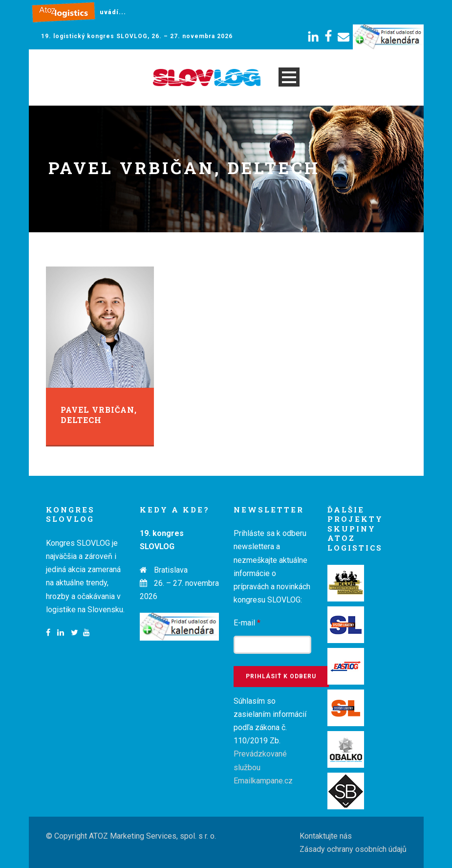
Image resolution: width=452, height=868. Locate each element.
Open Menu (289, 77)
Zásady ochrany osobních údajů (353, 849)
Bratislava (171, 570)
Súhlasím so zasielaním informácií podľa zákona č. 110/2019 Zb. (270, 741)
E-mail (247, 623)
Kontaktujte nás (326, 836)
